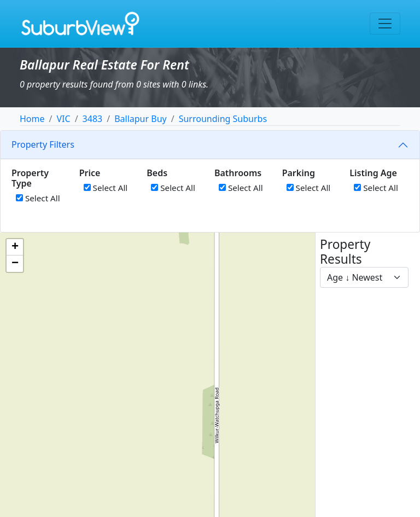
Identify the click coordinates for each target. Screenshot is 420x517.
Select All (38, 198)
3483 (93, 119)
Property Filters (43, 144)
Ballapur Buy (141, 119)
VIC (63, 119)
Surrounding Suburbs (223, 119)
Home (32, 119)
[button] (15, 247)
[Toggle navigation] (385, 24)
